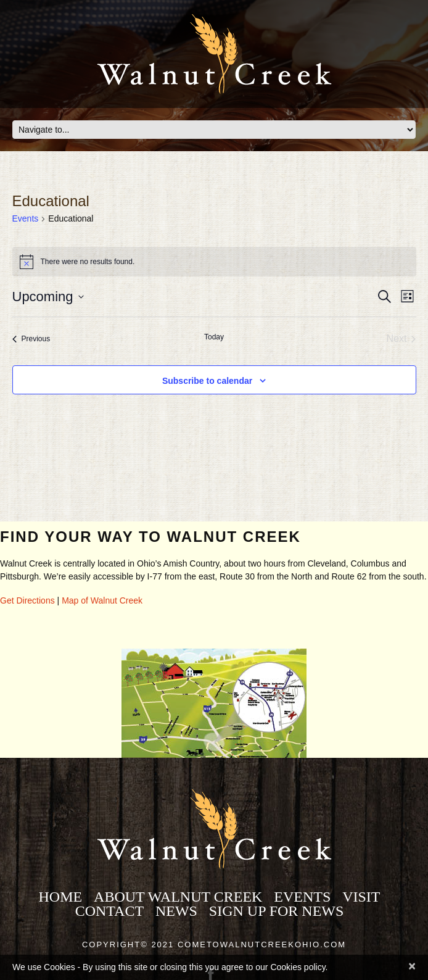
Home (60, 897)
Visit (361, 897)
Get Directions (27, 600)
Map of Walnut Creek (102, 600)
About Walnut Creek (178, 897)
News (176, 911)
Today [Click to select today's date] (214, 337)
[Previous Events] (31, 339)
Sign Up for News (276, 911)
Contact (109, 911)
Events (26, 218)
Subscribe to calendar (207, 381)
